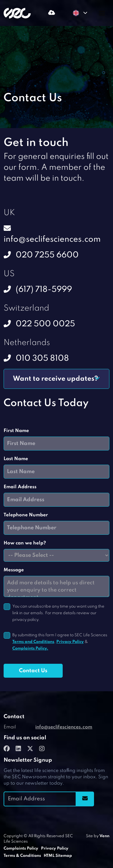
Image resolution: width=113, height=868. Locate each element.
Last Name (16, 459)
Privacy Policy (70, 642)
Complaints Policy (21, 849)
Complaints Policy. (30, 649)
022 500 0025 (45, 324)
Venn (104, 836)
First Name (16, 431)
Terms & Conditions (22, 856)
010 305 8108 (42, 358)
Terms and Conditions (33, 642)
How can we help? (25, 543)
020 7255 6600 (47, 255)
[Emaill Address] (40, 799)
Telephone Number (26, 515)
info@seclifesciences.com (52, 239)
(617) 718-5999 (44, 290)
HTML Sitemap (58, 856)
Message (14, 570)
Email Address (20, 487)
